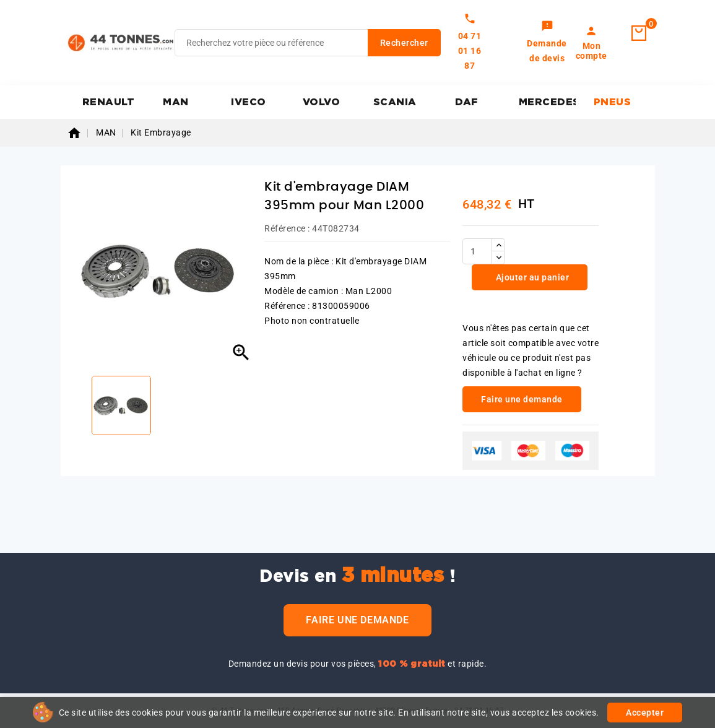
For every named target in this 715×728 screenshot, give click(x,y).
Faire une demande (357, 620)
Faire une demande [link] (522, 399)
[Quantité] (477, 251)
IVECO (249, 102)
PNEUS (613, 102)
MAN (176, 102)
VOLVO (322, 102)
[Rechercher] (308, 43)
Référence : (287, 228)
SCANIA (395, 102)
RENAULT (109, 102)
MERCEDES (548, 102)
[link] (547, 43)
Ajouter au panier (531, 277)
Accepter (645, 713)
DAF (467, 102)
